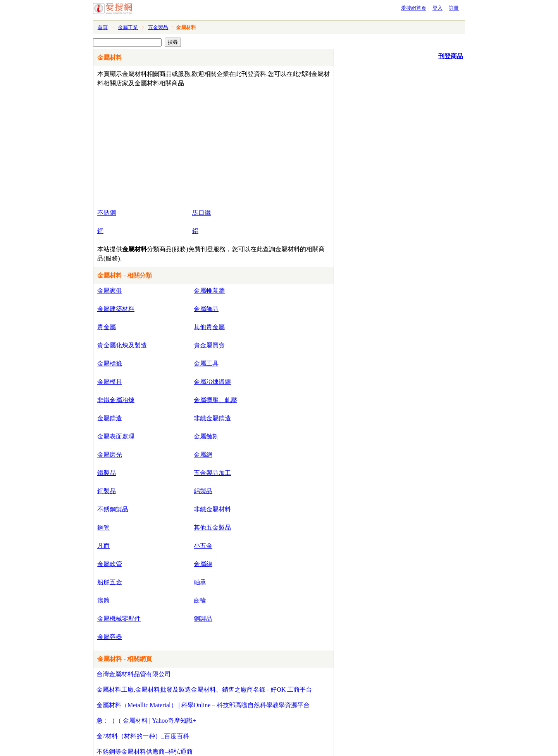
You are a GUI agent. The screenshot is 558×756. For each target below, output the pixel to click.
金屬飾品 (206, 309)
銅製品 (107, 491)
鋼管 (103, 527)
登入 (437, 8)
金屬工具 (206, 363)
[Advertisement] (191, 146)
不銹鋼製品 (113, 509)
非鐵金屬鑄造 (212, 418)
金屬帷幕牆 (209, 291)
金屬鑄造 (110, 418)
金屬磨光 (110, 455)
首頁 (103, 27)
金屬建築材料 (116, 309)
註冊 (454, 8)
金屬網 (203, 455)
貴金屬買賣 (209, 345)
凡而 (103, 546)
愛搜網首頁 (414, 8)
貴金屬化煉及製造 (122, 345)
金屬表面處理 (116, 436)
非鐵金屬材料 (212, 509)
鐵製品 (107, 473)
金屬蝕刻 (206, 436)
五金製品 (158, 27)
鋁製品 (203, 491)
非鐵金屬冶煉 (116, 400)
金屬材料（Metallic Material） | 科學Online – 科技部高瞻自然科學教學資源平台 (203, 705)
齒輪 (200, 600)
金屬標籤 (110, 363)
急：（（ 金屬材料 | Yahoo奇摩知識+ (146, 721)
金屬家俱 (110, 291)
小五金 (203, 546)
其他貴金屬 (209, 327)
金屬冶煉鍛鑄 (212, 382)
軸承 (200, 582)
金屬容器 (110, 637)
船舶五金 (110, 582)
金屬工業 (128, 27)
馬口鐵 (201, 213)
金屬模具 (110, 382)
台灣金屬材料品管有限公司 (134, 674)
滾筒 (103, 600)
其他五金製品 (212, 527)
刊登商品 (451, 56)
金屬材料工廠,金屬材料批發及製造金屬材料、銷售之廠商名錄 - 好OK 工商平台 (204, 690)
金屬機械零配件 (119, 619)
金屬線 (203, 564)
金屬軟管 (110, 564)
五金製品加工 (212, 473)
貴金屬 (107, 327)
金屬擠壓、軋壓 (215, 400)
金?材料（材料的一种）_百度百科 (143, 736)
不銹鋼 (107, 213)
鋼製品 (203, 619)
